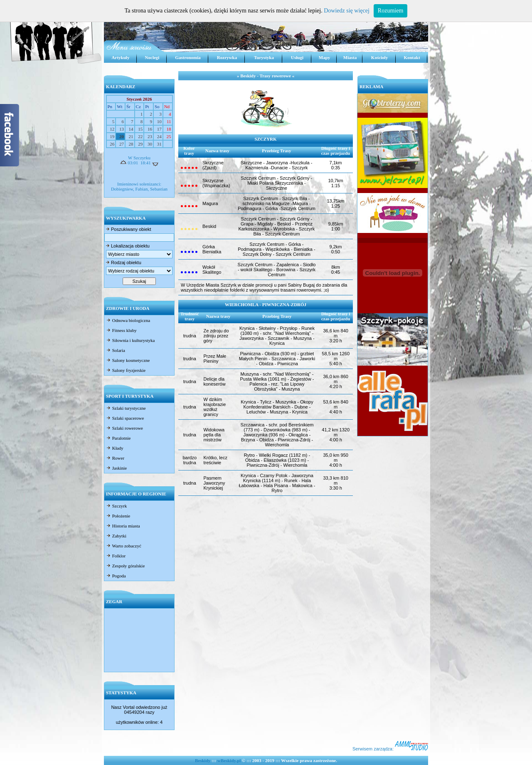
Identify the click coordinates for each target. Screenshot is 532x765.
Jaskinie (116, 468)
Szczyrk (116, 506)
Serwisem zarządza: (390, 749)
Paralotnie (118, 438)
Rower (115, 458)
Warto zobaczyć (124, 546)
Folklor (116, 556)
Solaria (116, 350)
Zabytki (116, 536)
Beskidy (203, 760)
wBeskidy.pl (229, 760)
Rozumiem (390, 11)
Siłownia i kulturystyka (130, 340)
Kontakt (412, 57)
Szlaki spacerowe (125, 418)
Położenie (118, 516)
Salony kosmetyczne (128, 360)
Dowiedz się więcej (347, 11)
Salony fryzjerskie (126, 370)
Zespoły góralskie (125, 566)
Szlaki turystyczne (126, 408)
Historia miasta (123, 526)
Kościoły (379, 57)
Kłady (115, 448)
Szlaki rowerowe (124, 428)
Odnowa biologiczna (128, 320)
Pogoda (116, 576)
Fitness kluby (121, 330)
